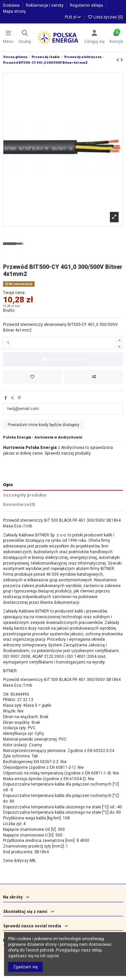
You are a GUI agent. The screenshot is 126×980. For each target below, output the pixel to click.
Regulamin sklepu (87, 5)
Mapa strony (14, 11)
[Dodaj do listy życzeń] (32, 377)
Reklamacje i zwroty (45, 5)
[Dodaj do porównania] (94, 377)
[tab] (63, 506)
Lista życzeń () (105, 17)
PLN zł (73, 17)
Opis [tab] (8, 485)
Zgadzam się (25, 967)
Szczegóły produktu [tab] (25, 495)
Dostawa (12, 5)
